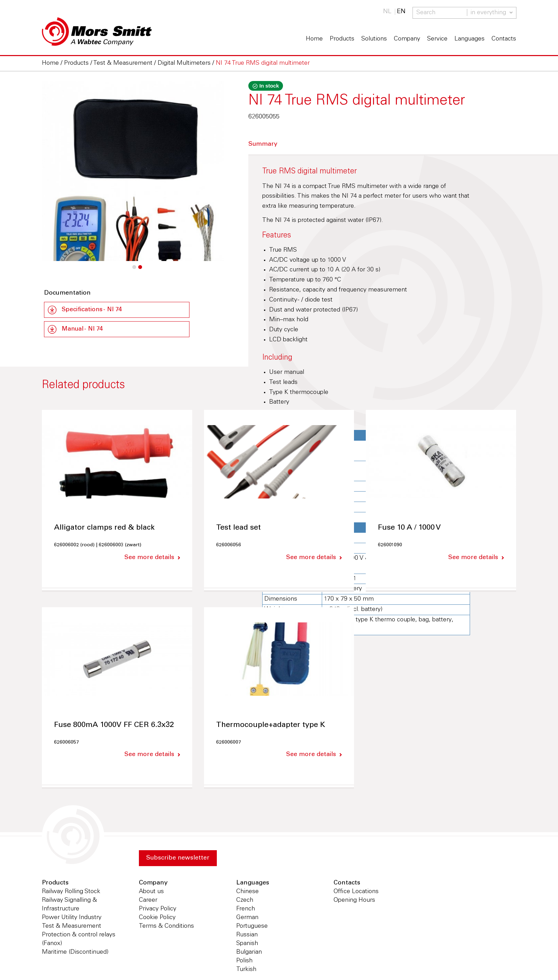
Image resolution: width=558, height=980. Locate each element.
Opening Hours (354, 901)
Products (342, 39)
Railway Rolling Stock (71, 892)
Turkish (246, 970)
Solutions (374, 39)
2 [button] (140, 271)
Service (437, 39)
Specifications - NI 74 (92, 310)
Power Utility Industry (72, 918)
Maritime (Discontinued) (75, 953)
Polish (244, 962)
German (247, 918)
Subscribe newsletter (178, 858)
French (246, 910)
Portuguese (252, 927)
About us (151, 892)
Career (148, 901)
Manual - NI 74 (83, 330)
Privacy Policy (158, 910)
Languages (470, 39)
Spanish (247, 944)
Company (407, 39)
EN (401, 12)
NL (387, 12)
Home (314, 39)
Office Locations (356, 892)
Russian (247, 936)
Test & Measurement (72, 927)
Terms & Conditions (166, 927)
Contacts (504, 39)
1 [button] (134, 271)
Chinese (247, 892)
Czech (245, 901)
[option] (133, 202)
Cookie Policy (157, 918)
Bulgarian (249, 953)
